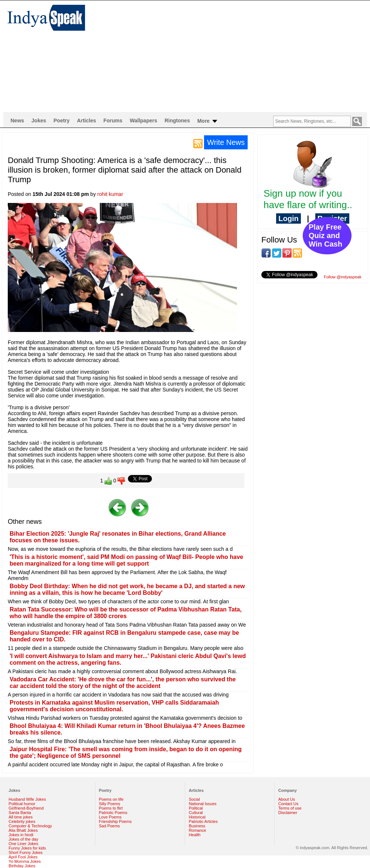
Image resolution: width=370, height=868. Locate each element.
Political (196, 808)
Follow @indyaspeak (343, 277)
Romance (198, 830)
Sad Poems (110, 826)
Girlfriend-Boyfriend (26, 808)
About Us (287, 799)
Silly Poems (110, 804)
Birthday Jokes (22, 866)
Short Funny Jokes (26, 852)
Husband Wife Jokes (27, 799)
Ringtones (177, 121)
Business (197, 826)
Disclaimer (288, 813)
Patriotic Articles (203, 821)
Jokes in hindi (21, 835)
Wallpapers (143, 121)
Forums (113, 121)
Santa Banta (20, 813)
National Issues (203, 804)
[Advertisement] (192, 56)
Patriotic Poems (113, 813)
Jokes (39, 121)
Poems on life (111, 799)
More (208, 121)
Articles (86, 121)
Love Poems (110, 817)
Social (194, 799)
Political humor (22, 804)
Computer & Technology (30, 826)
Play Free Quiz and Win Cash (325, 235)
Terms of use (290, 808)
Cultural (196, 813)
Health (195, 835)
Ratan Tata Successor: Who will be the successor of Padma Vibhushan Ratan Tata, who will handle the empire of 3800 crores (126, 613)
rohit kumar (110, 194)
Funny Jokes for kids (27, 848)
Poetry (62, 121)
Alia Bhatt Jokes (23, 830)
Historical (197, 817)
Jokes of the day (23, 839)
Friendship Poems (116, 821)
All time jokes (21, 817)
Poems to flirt (111, 808)
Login (288, 218)
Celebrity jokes (22, 821)
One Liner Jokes (23, 844)
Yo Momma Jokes (25, 861)
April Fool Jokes (23, 857)
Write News (226, 142)
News (18, 121)
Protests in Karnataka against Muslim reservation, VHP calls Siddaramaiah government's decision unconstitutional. (114, 706)
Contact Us (288, 804)
